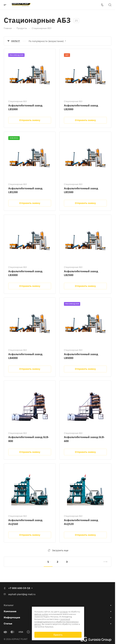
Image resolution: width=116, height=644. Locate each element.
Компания (10, 611)
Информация (12, 617)
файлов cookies (41, 614)
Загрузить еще (58, 550)
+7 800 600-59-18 (19, 588)
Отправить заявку (30, 120)
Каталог (9, 605)
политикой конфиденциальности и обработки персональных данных (57, 622)
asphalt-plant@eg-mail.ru (22, 594)
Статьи (8, 623)
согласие (64, 612)
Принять (58, 635)
